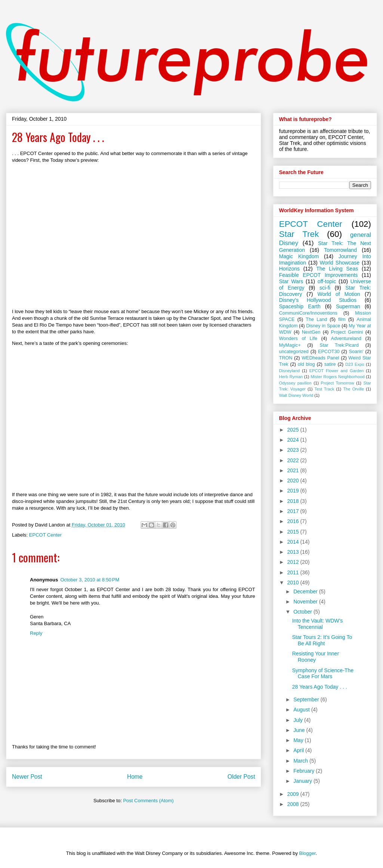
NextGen (311, 332)
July (299, 720)
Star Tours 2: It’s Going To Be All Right (322, 640)
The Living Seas (337, 269)
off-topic (327, 281)
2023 (294, 450)
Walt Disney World (296, 395)
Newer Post (27, 777)
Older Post (241, 777)
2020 (294, 481)
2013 (294, 552)
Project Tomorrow (338, 383)
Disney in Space (323, 326)
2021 (294, 470)
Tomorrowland (340, 250)
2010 (294, 583)
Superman (348, 306)
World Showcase (340, 263)
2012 (294, 562)
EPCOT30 (329, 352)
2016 (294, 521)
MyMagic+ (290, 345)
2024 (294, 440)
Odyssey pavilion (295, 383)
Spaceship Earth (300, 306)
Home (135, 777)
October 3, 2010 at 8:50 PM (90, 580)
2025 (294, 430)
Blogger (307, 853)
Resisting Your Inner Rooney (315, 657)
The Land (317, 319)
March (301, 761)
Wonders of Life (298, 339)
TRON (286, 358)
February (304, 771)
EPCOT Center (45, 535)
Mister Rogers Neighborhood (337, 377)
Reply (36, 633)
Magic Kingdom (299, 256)
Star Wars (291, 281)
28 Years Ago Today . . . (320, 687)
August (302, 710)
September (307, 699)
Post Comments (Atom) (148, 801)
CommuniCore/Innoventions (308, 313)
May (299, 740)
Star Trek (299, 234)
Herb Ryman (291, 377)
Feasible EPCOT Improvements (318, 275)
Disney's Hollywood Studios (318, 300)
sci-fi (325, 288)
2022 (294, 460)
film (342, 319)
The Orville (353, 389)
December (306, 591)
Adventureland (346, 339)
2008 (294, 804)
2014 (294, 542)
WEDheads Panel (320, 358)
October (303, 612)
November (306, 602)
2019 (294, 491)
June (300, 730)
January (303, 781)
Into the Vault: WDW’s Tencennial (318, 624)
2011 (294, 572)
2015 (294, 532)
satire (330, 364)
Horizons (289, 269)
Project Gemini (347, 332)
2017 (294, 511)
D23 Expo (355, 364)
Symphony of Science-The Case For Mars (323, 674)
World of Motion (339, 294)
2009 (294, 794)
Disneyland (289, 371)
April (299, 750)
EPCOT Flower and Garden (337, 371)
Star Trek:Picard (339, 345)
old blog (306, 364)
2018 (294, 501)
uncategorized (294, 352)
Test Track (324, 389)
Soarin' (356, 352)
